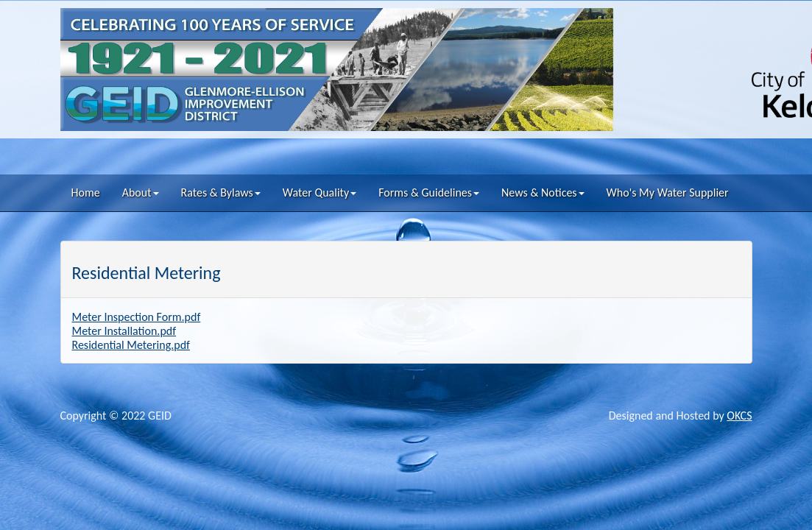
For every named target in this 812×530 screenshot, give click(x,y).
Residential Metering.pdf (131, 345)
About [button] (141, 192)
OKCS (739, 416)
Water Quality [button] (319, 192)
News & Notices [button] (543, 192)
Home (86, 192)
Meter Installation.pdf (124, 331)
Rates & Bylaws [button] (221, 192)
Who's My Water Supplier (668, 192)
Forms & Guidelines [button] (429, 192)
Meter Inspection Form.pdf (137, 317)
